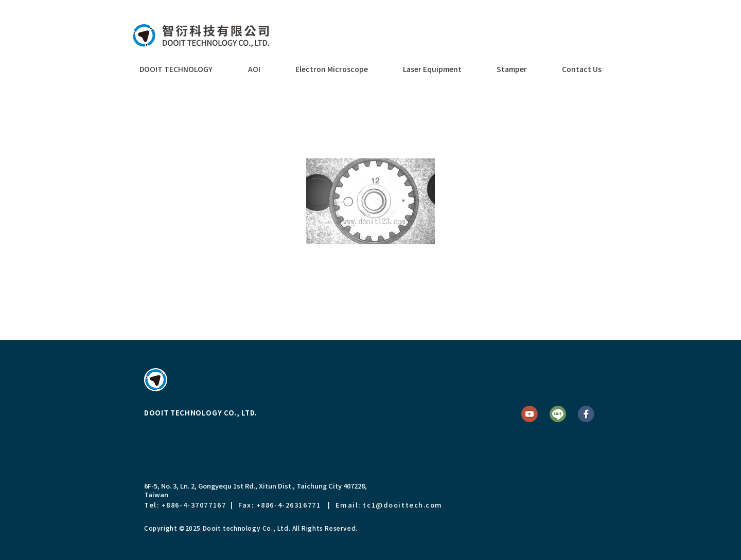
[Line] (558, 414)
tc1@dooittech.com (403, 505)
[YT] (530, 414)
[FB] (586, 414)
